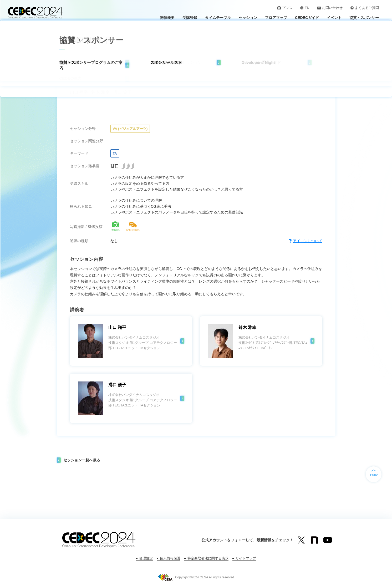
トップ (65, 32)
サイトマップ (246, 558)
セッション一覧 (89, 32)
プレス (285, 8)
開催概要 (167, 18)
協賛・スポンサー (364, 18)
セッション (248, 18)
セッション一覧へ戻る (82, 460)
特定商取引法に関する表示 (208, 558)
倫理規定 (146, 558)
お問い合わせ (330, 8)
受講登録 (190, 18)
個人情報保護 (170, 558)
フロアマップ (276, 18)
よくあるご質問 (365, 8)
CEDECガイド (307, 18)
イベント (334, 18)
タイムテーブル (218, 18)
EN (305, 8)
